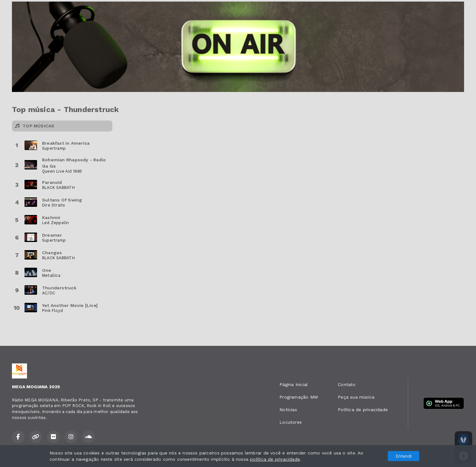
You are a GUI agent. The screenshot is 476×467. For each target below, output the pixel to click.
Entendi (404, 456)
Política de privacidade (363, 410)
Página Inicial (294, 384)
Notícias (288, 410)
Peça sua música (356, 397)
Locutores (291, 422)
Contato (347, 384)
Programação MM (299, 397)
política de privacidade (275, 459)
